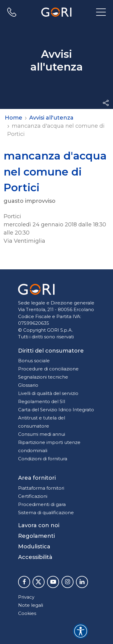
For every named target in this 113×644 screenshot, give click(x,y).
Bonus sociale (34, 361)
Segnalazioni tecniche (43, 377)
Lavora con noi (39, 525)
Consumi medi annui (42, 434)
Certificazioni (33, 496)
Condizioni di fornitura (43, 459)
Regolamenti (36, 536)
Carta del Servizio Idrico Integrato (56, 410)
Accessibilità (35, 557)
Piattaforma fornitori (41, 488)
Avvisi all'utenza (51, 118)
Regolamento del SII (42, 401)
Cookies (27, 613)
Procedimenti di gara (42, 504)
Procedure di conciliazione (48, 369)
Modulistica (34, 547)
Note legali (31, 605)
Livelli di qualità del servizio (48, 393)
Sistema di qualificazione (46, 513)
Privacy (26, 597)
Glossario (28, 385)
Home (14, 118)
